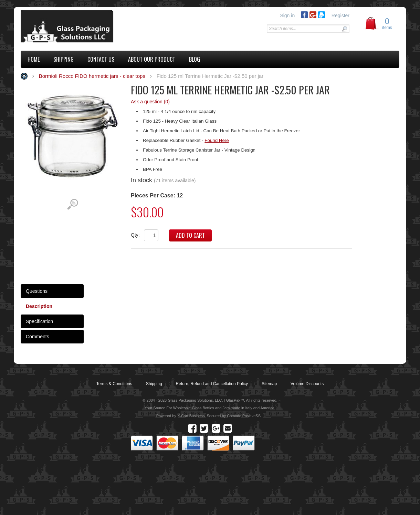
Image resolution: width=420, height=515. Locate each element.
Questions (37, 291)
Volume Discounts (307, 384)
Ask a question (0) (150, 102)
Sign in (287, 16)
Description (39, 306)
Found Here (217, 140)
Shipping (154, 384)
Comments (38, 337)
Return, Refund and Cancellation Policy (212, 384)
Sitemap (269, 384)
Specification (39, 321)
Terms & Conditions (114, 384)
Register (340, 16)
